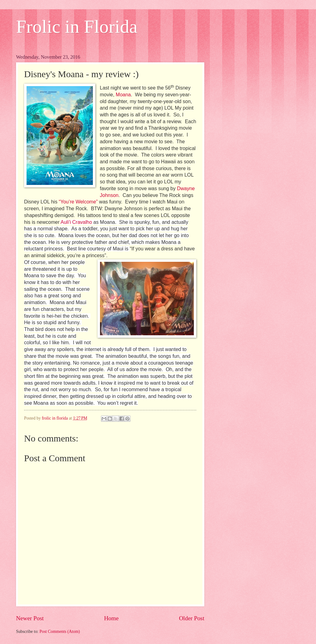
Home (111, 618)
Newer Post (30, 618)
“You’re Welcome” (78, 202)
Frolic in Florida (77, 27)
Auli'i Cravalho (76, 222)
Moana (123, 95)
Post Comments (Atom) (60, 631)
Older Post (192, 618)
